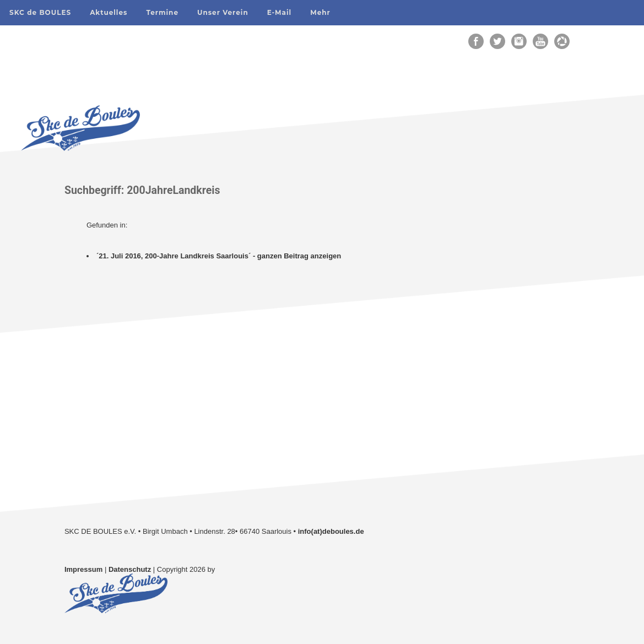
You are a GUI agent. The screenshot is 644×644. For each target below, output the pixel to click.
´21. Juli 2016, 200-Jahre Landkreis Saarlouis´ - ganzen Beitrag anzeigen (219, 256)
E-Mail (280, 12)
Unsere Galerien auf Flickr (126, 369)
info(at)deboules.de (331, 531)
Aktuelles (109, 12)
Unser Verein (223, 12)
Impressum (83, 569)
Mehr (320, 12)
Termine (162, 12)
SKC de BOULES (40, 12)
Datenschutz (130, 569)
